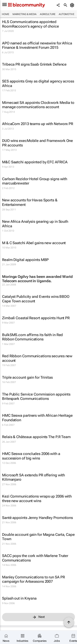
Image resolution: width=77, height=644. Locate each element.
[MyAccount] (73, 5)
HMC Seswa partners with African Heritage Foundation (37, 418)
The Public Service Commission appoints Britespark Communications (36, 396)
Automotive (67, 14)
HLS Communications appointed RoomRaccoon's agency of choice (30, 24)
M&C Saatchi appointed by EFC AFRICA (35, 162)
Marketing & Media (25, 14)
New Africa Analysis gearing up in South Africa (35, 224)
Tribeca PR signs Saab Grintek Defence (34, 64)
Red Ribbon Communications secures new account (37, 358)
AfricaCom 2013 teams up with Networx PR (38, 124)
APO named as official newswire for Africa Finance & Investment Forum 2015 (37, 45)
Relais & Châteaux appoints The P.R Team (36, 437)
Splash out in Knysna (19, 598)
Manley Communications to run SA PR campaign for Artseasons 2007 (33, 579)
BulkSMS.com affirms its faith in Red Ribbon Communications (32, 337)
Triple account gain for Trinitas (27, 377)
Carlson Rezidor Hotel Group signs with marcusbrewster (35, 181)
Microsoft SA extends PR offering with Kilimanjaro (33, 477)
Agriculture (48, 14)
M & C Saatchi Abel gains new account (34, 243)
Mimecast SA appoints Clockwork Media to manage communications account (38, 105)
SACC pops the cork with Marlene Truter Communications (35, 558)
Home (6, 14)
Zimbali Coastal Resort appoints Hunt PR (36, 318)
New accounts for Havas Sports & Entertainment (30, 202)
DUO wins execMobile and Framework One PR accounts (37, 143)
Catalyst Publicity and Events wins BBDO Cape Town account (36, 299)
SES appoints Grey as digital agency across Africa (38, 83)
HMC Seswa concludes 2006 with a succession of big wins (31, 456)
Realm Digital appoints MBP (25, 260)
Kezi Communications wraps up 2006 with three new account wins (37, 498)
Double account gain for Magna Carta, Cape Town (38, 537)
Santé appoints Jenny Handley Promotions (37, 518)
